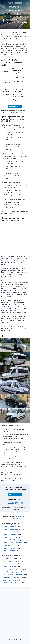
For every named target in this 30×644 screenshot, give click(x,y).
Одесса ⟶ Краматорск (9, 567)
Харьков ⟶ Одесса (8, 537)
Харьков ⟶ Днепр (8, 545)
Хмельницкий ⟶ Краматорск (11, 577)
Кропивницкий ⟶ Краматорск (11, 569)
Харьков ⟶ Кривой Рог (9, 535)
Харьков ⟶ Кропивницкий (10, 529)
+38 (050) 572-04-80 (15, 213)
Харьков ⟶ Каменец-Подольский (12, 543)
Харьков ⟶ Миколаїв (9, 532)
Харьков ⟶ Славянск (9, 548)
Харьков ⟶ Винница (9, 551)
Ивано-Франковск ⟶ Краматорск (12, 575)
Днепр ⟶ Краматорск (9, 580)
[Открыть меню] (28, 3)
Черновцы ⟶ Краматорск (10, 583)
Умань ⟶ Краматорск (9, 564)
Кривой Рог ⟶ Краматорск (11, 572)
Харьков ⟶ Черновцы (9, 527)
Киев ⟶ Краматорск (9, 559)
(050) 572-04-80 (15, 7)
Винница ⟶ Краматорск (10, 561)
